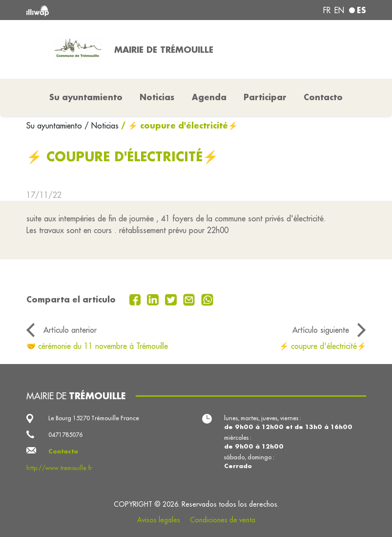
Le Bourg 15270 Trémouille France (94, 418)
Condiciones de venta (223, 520)
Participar (265, 97)
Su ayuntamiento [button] (86, 97)
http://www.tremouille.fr (59, 468)
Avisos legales (159, 520)
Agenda (209, 97)
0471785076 (65, 435)
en (339, 10)
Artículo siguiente (321, 330)
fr (327, 10)
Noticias (157, 97)
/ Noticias (102, 126)
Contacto (323, 97)
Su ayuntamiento (55, 126)
